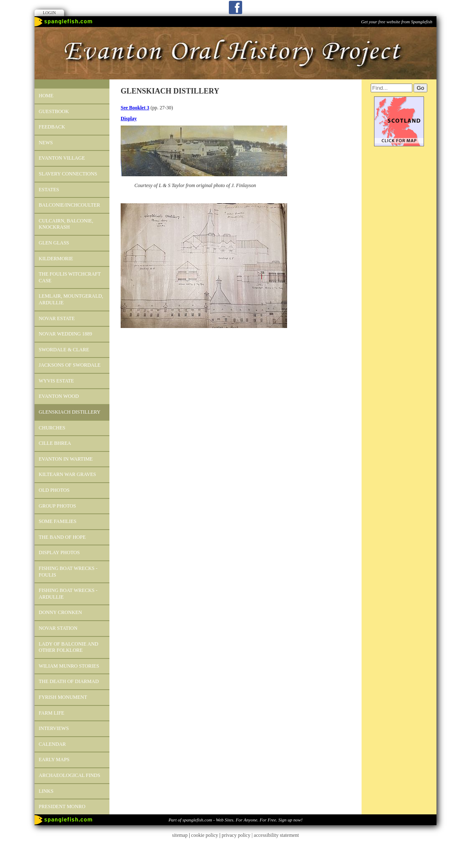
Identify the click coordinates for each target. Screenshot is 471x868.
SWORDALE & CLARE (64, 350)
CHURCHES (52, 428)
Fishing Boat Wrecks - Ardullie (68, 594)
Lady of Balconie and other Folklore (68, 647)
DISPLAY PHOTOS (59, 552)
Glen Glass (54, 243)
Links (46, 791)
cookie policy (205, 835)
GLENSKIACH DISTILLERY (69, 412)
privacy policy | (238, 835)
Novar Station (58, 628)
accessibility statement (276, 835)
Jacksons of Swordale (70, 365)
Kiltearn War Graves (67, 474)
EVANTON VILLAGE (62, 158)
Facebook (235, 7)
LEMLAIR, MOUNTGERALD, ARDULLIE (71, 299)
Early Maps (54, 759)
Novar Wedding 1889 (65, 334)
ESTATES (49, 190)
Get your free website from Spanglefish (397, 22)
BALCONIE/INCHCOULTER (69, 205)
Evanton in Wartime (66, 459)
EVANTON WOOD (59, 396)
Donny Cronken (60, 612)
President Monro (62, 806)
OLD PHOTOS (54, 490)
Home (46, 96)
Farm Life (51, 713)
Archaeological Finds (69, 775)
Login (49, 13)
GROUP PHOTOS (57, 506)
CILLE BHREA (55, 443)
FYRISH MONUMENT (63, 697)
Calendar (52, 744)
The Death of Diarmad (69, 681)
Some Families (58, 521)
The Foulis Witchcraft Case (70, 277)
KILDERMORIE (56, 259)
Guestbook (54, 111)
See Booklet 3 (135, 108)
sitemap (180, 835)
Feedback (52, 127)
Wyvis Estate (56, 381)
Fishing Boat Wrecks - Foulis (68, 572)
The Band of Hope (62, 537)
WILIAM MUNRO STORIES (69, 666)
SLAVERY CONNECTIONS (68, 174)
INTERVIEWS (54, 728)
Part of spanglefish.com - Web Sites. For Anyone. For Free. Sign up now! (235, 820)
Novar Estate (57, 318)
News (46, 143)
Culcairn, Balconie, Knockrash (66, 224)
